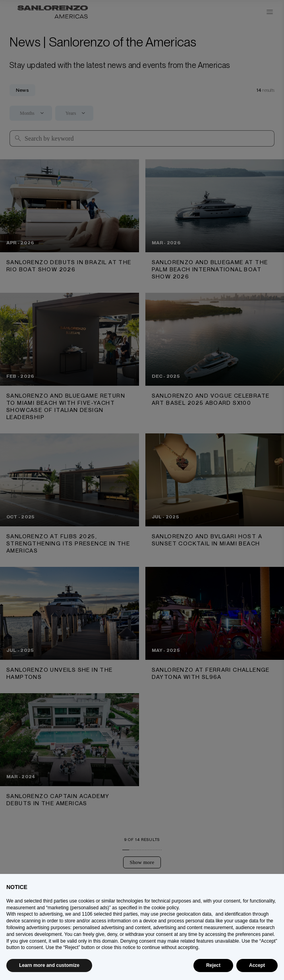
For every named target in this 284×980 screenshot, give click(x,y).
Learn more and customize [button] (49, 965)
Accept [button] (257, 965)
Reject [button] (213, 965)
